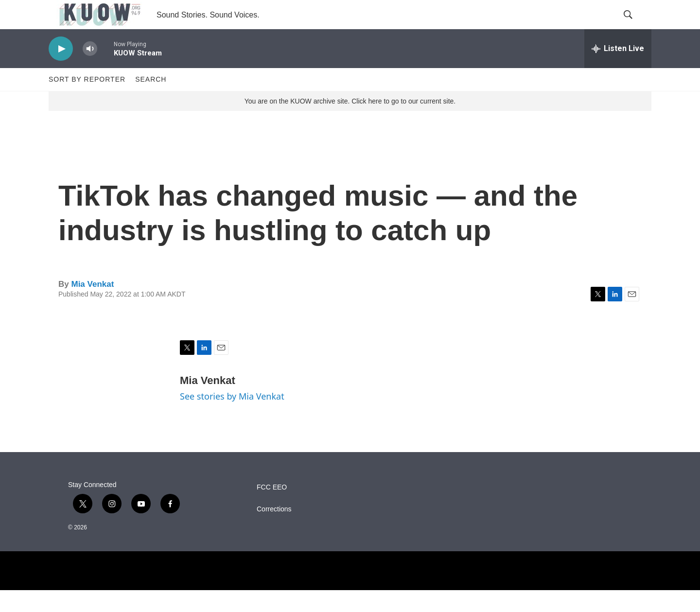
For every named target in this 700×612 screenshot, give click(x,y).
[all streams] (618, 70)
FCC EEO (272, 509)
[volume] (90, 71)
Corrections (274, 531)
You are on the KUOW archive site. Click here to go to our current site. (350, 123)
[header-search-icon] (636, 26)
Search (151, 101)
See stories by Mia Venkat (232, 418)
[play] (61, 71)
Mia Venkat (92, 306)
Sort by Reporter (87, 101)
